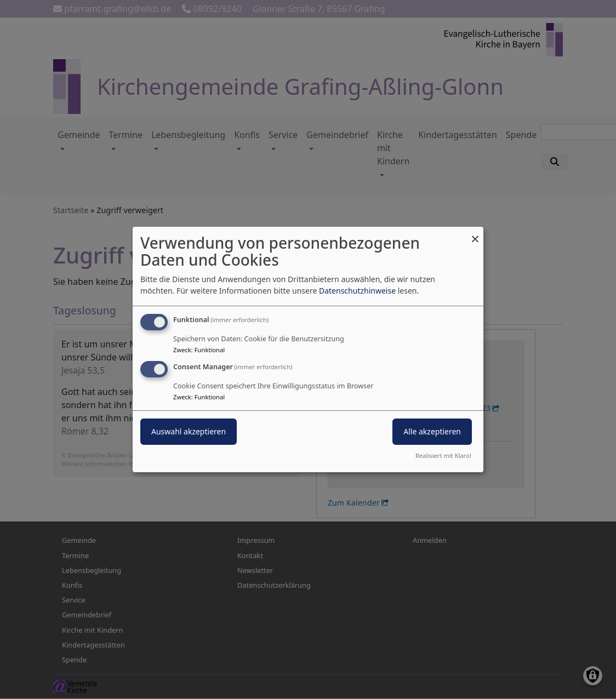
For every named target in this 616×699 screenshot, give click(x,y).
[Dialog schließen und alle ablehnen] (475, 234)
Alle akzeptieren (432, 431)
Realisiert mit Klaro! (443, 456)
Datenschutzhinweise (357, 291)
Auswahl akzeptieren (189, 431)
